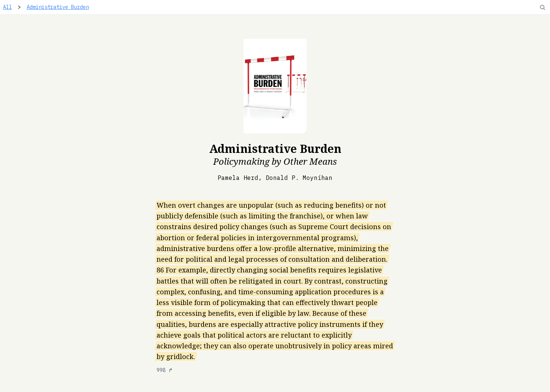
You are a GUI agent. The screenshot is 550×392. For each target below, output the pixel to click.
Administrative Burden (58, 7)
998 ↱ (165, 370)
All (7, 7)
